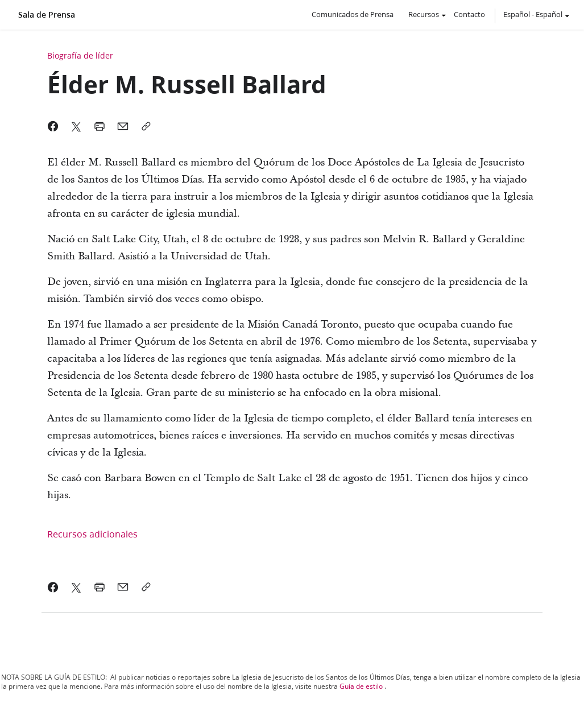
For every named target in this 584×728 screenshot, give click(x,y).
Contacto (469, 14)
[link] (53, 587)
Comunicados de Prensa (353, 14)
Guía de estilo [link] (361, 686)
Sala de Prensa (47, 15)
